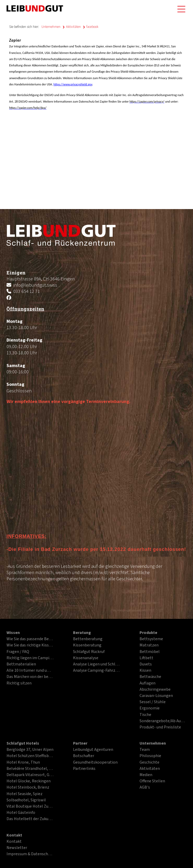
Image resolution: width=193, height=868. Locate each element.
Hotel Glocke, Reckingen (29, 781)
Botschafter (84, 756)
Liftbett (146, 658)
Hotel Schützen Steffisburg (30, 756)
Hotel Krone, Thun (23, 763)
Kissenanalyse (86, 658)
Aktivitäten (73, 27)
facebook (92, 27)
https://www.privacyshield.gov (73, 84)
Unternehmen (51, 27)
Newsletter (17, 848)
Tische (145, 715)
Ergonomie (150, 708)
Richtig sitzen (19, 683)
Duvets (146, 664)
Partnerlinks (84, 769)
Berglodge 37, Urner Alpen (30, 750)
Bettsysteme (151, 639)
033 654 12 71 (27, 291)
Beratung (82, 633)
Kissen (145, 671)
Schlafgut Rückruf (89, 652)
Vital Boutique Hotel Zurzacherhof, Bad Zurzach (30, 807)
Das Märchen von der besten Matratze (30, 677)
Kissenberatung (87, 645)
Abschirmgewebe (155, 690)
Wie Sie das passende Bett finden (30, 639)
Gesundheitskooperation (95, 763)
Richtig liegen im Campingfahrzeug (30, 658)
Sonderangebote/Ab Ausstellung (163, 721)
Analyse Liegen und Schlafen (96, 664)
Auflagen (147, 683)
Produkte (148, 633)
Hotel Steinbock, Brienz (28, 788)
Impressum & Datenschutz (30, 854)
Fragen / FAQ (18, 652)
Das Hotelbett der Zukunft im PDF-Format (30, 819)
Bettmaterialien (21, 664)
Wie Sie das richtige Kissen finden (30, 645)
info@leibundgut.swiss (35, 285)
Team (145, 750)
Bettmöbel (150, 652)
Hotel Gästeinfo (21, 813)
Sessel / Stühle (153, 702)
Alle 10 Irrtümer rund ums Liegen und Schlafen (30, 671)
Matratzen (149, 645)
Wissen (13, 633)
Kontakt (14, 835)
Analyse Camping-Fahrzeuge (96, 671)
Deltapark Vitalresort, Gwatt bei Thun (30, 775)
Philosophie (150, 756)
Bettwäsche (150, 677)
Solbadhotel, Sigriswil (26, 800)
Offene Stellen (152, 781)
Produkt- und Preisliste (160, 727)
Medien (146, 775)
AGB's (145, 788)
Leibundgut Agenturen (93, 750)
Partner (80, 744)
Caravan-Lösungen (156, 696)
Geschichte (149, 763)
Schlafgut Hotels (23, 744)
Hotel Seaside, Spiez (25, 794)
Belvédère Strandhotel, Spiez (30, 769)
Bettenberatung (88, 639)
